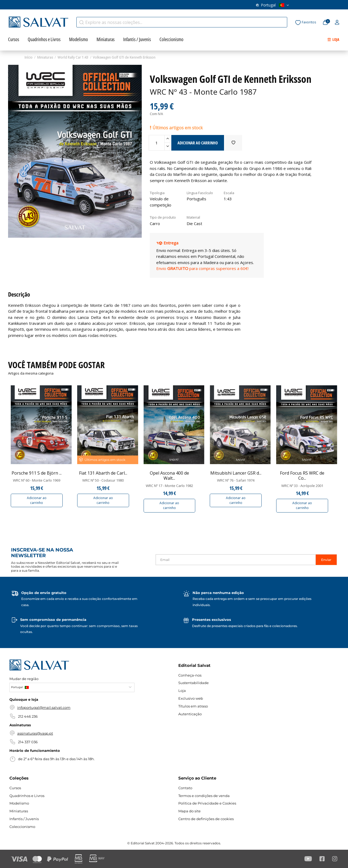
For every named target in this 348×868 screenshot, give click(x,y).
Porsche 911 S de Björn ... (37, 473)
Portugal (272, 6)
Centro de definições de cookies (206, 819)
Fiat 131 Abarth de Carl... (103, 473)
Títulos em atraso (94, 6)
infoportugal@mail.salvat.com (44, 707)
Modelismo (19, 803)
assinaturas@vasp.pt (35, 733)
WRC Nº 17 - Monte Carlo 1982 (169, 486)
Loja (182, 691)
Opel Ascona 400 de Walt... (169, 476)
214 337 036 (28, 742)
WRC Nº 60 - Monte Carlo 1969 (37, 480)
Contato (154, 6)
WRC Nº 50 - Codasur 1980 (103, 480)
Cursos (15, 788)
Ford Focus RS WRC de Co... (302, 476)
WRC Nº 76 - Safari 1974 (236, 480)
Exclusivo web (61, 6)
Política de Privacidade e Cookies (207, 803)
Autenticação (190, 714)
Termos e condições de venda (204, 796)
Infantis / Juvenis (24, 819)
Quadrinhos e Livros (27, 796)
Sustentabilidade (193, 683)
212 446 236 (28, 716)
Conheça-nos (127, 6)
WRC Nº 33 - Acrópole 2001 (302, 486)
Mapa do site (189, 811)
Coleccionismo (22, 827)
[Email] (236, 560)
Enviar (326, 560)
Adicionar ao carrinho (37, 500)
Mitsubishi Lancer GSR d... (236, 473)
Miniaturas (19, 811)
